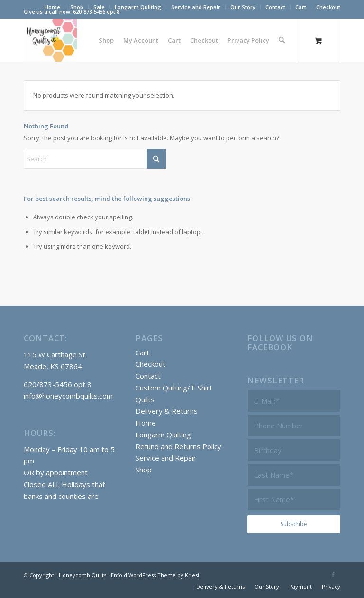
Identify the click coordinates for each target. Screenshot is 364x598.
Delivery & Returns (167, 411)
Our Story (243, 7)
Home (52, 7)
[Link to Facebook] (333, 574)
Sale (99, 7)
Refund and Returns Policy (178, 446)
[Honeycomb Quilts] (50, 40)
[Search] (282, 40)
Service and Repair (196, 7)
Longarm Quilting (138, 7)
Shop (77, 7)
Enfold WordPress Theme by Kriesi (155, 575)
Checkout (328, 7)
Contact (275, 7)
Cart (301, 7)
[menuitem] (53, 7)
